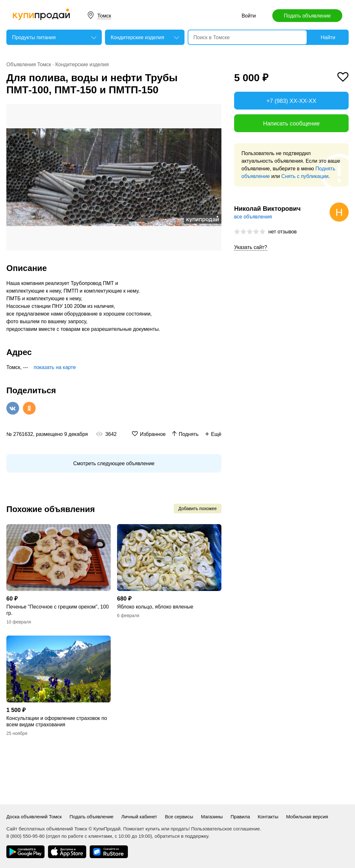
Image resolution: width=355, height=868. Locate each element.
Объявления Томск (29, 64)
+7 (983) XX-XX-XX (292, 101)
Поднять (189, 434)
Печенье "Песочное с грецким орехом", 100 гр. (58, 610)
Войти (249, 16)
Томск (104, 16)
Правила (240, 817)
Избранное (153, 434)
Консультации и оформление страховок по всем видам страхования (57, 721)
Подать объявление (307, 16)
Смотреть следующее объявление (114, 463)
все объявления (253, 217)
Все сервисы (179, 817)
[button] (216, 110)
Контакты (268, 817)
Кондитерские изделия (82, 64)
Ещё (216, 434)
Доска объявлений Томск (34, 817)
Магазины (212, 817)
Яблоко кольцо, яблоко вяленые (155, 607)
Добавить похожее (198, 509)
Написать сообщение (291, 124)
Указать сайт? (251, 247)
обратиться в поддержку (181, 836)
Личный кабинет (139, 817)
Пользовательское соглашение (226, 829)
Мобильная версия (307, 817)
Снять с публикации (305, 176)
